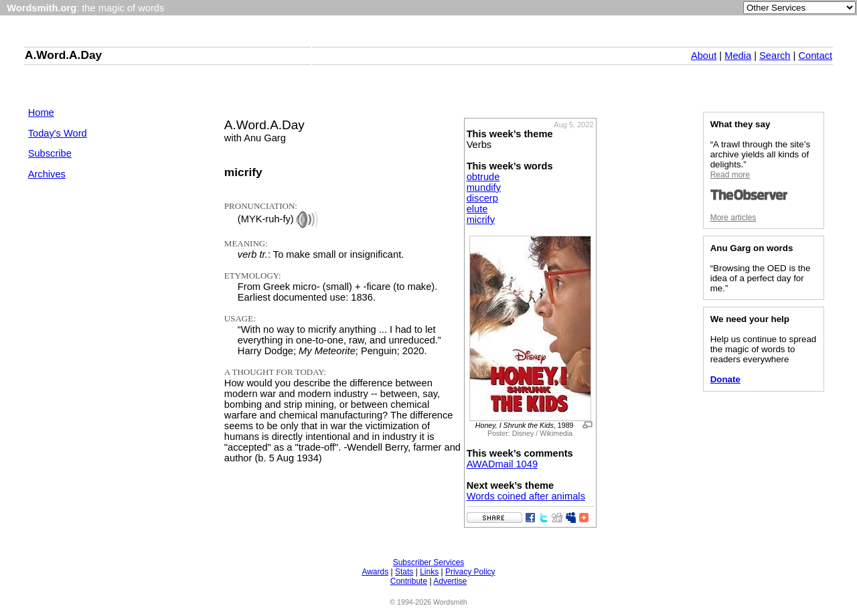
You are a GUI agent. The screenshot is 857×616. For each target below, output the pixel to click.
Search (775, 56)
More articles (733, 218)
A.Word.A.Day (63, 55)
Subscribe (50, 153)
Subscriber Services (429, 562)
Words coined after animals (526, 496)
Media (738, 56)
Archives (47, 174)
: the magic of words (85, 8)
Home (41, 112)
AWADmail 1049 (502, 464)
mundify (484, 187)
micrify (481, 220)
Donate (725, 379)
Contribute (409, 581)
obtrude (483, 177)
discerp (482, 198)
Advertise (450, 581)
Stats (404, 572)
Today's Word (58, 133)
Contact (815, 56)
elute (477, 209)
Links (429, 572)
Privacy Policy (470, 572)
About (704, 56)
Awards (375, 572)
